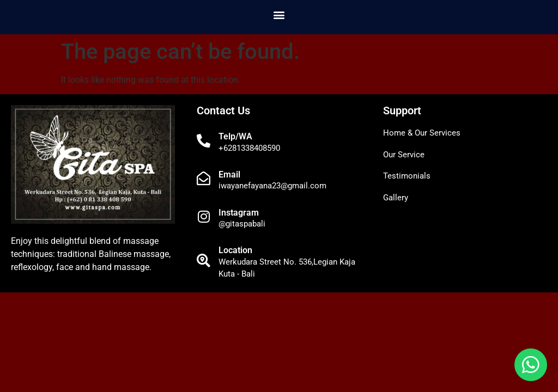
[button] (279, 14)
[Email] (204, 178)
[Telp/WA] (204, 141)
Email (229, 174)
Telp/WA (235, 136)
